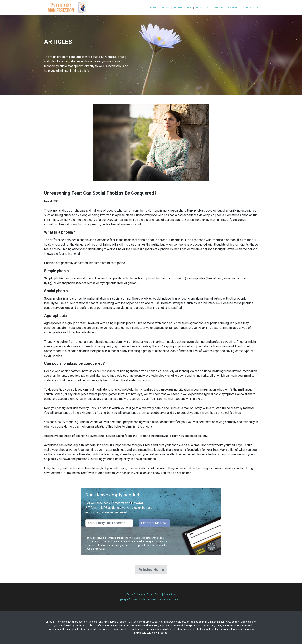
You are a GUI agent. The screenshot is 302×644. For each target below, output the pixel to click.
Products (202, 7)
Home (153, 7)
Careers (233, 7)
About (165, 7)
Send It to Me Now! (154, 523)
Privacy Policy (154, 594)
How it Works (183, 7)
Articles (218, 7)
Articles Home (151, 569)
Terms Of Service (136, 594)
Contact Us (251, 7)
